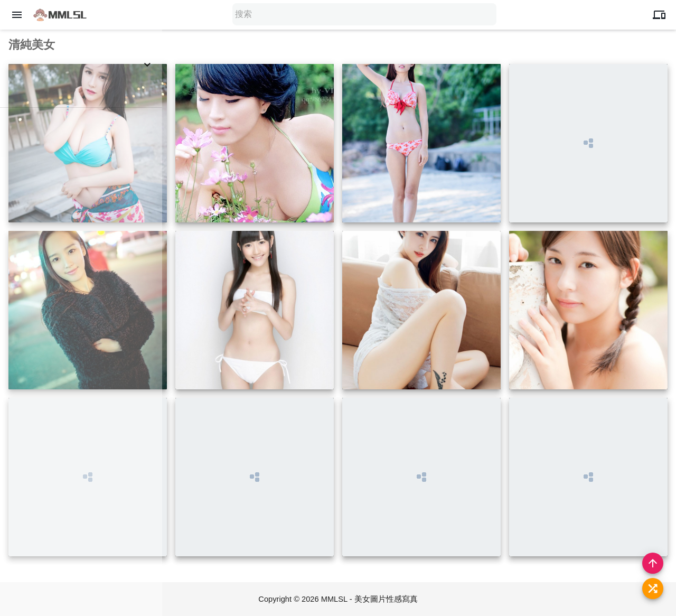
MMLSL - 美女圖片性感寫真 (370, 599)
